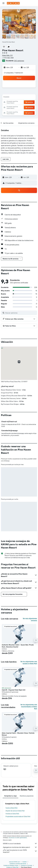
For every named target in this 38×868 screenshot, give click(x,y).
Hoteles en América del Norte (18, 864)
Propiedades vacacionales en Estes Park (18, 816)
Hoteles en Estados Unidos (11, 865)
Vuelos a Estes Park (12, 808)
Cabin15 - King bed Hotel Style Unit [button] (14, 690)
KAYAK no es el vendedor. (20, 844)
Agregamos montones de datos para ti (20, 847)
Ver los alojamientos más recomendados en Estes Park (29, 707)
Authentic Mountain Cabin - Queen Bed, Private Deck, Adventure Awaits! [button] (18, 646)
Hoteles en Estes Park (12, 814)
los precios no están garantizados (18, 838)
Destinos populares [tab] (27, 796)
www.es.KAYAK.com (14, 862)
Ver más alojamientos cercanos (30, 619)
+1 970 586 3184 (8, 58)
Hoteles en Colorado (26, 865)
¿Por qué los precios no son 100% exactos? (20, 851)
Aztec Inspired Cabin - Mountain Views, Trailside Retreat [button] (18, 734)
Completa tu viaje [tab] (10, 796)
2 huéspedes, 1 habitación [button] (13, 73)
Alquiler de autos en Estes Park (15, 811)
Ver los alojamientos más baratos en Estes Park (29, 663)
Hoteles (24, 862)
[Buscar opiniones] (21, 313)
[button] (3, 3)
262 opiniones (19, 61)
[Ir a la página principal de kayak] (13, 3)
